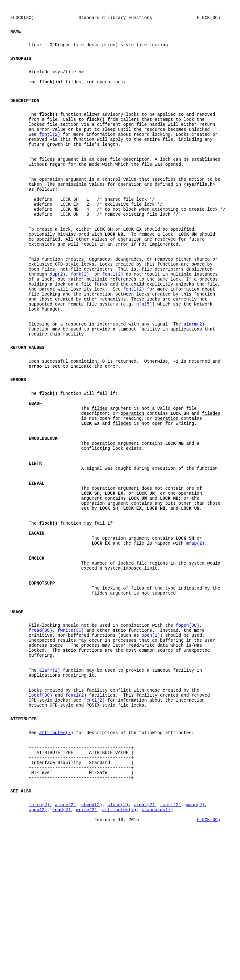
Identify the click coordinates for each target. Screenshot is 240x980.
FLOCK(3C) (208, 961)
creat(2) (144, 943)
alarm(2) (194, 379)
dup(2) (57, 320)
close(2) (118, 943)
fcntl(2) (50, 154)
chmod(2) (92, 943)
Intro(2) (39, 943)
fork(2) (80, 320)
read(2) (61, 949)
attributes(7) (56, 859)
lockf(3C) (41, 816)
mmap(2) (195, 637)
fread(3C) (41, 739)
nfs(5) (144, 355)
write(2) (86, 949)
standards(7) (157, 949)
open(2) (151, 745)
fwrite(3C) (71, 739)
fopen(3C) (187, 733)
